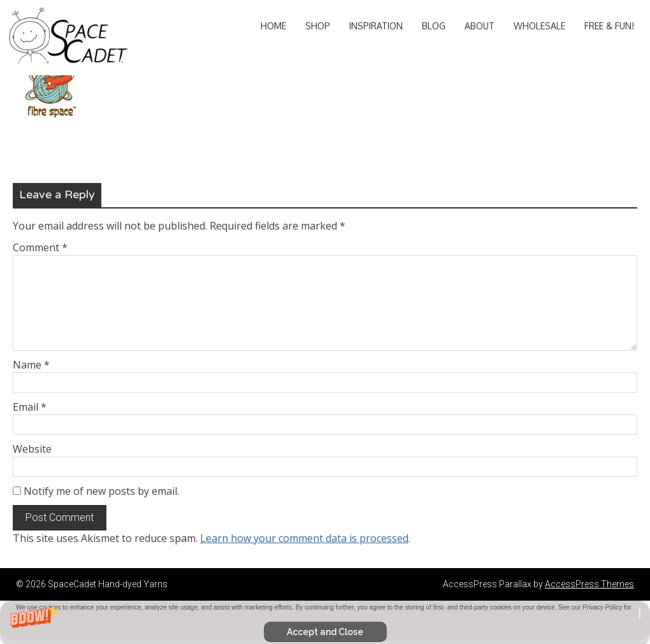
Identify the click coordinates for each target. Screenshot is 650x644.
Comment (40, 247)
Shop (318, 26)
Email (30, 407)
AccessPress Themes (589, 584)
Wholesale (539, 26)
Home (273, 26)
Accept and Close (325, 632)
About (480, 26)
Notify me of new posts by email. (101, 491)
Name (31, 365)
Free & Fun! (609, 26)
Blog (434, 26)
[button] (325, 622)
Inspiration (376, 26)
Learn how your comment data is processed (304, 538)
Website (32, 449)
